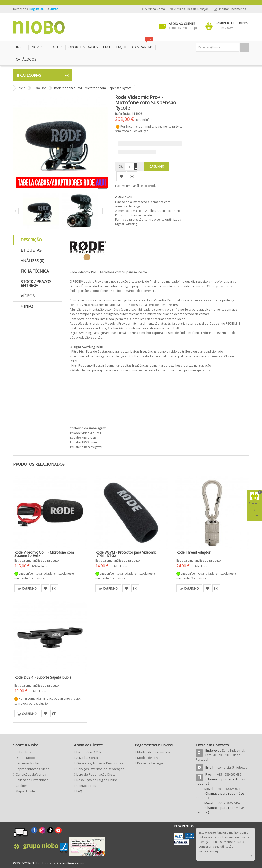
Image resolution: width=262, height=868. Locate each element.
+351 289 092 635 (229, 774)
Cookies (22, 786)
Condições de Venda (31, 774)
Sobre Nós (23, 752)
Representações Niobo (33, 769)
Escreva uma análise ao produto (137, 186)
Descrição (31, 240)
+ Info (27, 306)
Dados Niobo (25, 758)
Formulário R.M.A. (89, 752)
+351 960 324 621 (228, 789)
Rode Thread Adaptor (193, 552)
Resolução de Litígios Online (97, 780)
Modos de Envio (149, 758)
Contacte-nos (86, 786)
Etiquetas (31, 250)
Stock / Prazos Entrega (36, 284)
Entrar (54, 9)
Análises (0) (32, 261)
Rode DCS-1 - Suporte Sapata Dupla (43, 677)
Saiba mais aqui (210, 851)
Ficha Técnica (35, 271)
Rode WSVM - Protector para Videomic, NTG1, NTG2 (126, 554)
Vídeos (28, 296)
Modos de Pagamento (154, 752)
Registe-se (37, 9)
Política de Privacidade (32, 780)
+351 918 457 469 (228, 803)
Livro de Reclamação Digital (96, 774)
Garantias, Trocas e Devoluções (100, 763)
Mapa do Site (25, 791)
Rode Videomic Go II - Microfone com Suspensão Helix (44, 554)
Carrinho (29, 588)
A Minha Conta (155, 9)
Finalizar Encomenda (232, 9)
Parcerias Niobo (27, 763)
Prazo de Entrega (150, 763)
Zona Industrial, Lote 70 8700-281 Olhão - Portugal (220, 755)
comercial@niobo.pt (232, 767)
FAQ (79, 791)
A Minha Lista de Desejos (191, 9)
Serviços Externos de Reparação (100, 769)
